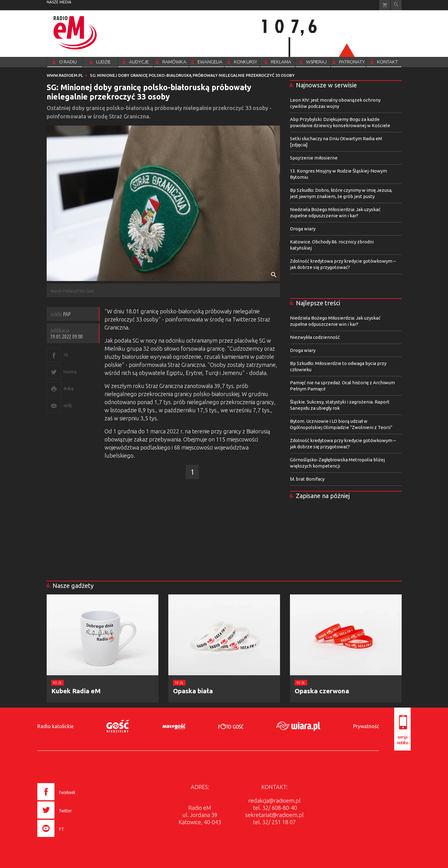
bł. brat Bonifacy (307, 479)
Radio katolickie (55, 726)
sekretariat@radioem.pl (274, 815)
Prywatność (366, 726)
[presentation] (70, 838)
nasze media (59, 2)
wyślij (68, 405)
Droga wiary (303, 229)
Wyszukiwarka (396, 5)
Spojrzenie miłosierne (314, 158)
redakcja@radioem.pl (274, 801)
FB (66, 355)
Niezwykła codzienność (315, 337)
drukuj (68, 388)
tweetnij (70, 372)
